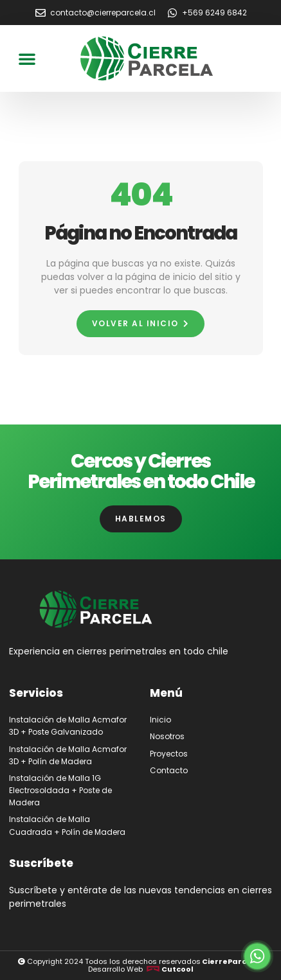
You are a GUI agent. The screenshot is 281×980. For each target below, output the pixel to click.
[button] (27, 58)
